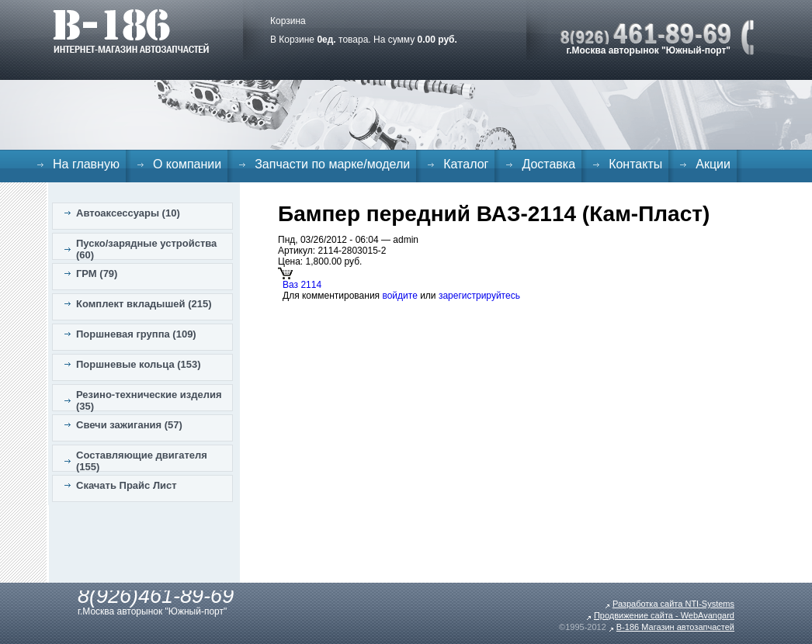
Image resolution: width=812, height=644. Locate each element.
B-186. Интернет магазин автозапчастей (131, 31)
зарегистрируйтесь (479, 296)
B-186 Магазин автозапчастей (675, 627)
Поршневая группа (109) (136, 334)
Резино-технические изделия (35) (149, 400)
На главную (86, 164)
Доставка (548, 164)
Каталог (466, 164)
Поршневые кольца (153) (139, 364)
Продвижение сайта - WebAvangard (664, 615)
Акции (713, 164)
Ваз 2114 (302, 285)
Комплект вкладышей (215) (144, 304)
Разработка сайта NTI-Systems (673, 604)
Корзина (288, 21)
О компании (187, 164)
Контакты (635, 164)
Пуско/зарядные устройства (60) (146, 249)
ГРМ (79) (97, 274)
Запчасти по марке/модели (332, 164)
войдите (399, 296)
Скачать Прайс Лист (127, 485)
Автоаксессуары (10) (128, 213)
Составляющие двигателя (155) (142, 461)
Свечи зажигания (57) (129, 425)
